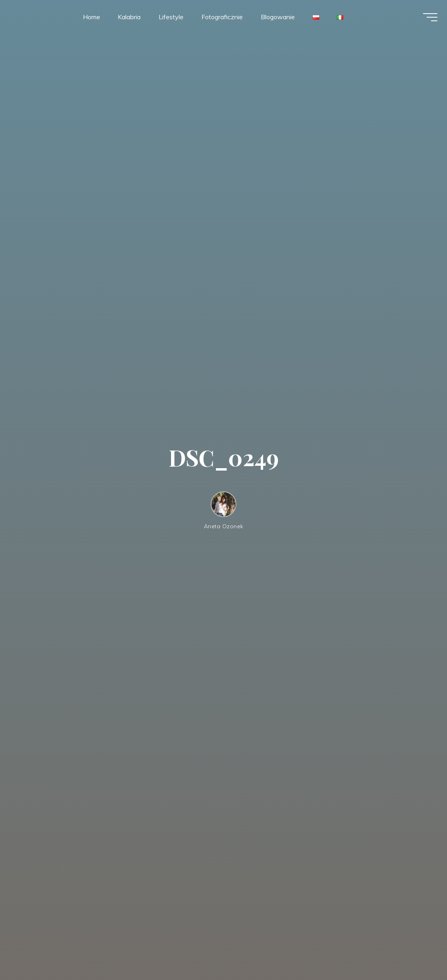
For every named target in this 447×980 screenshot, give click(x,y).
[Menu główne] (427, 19)
